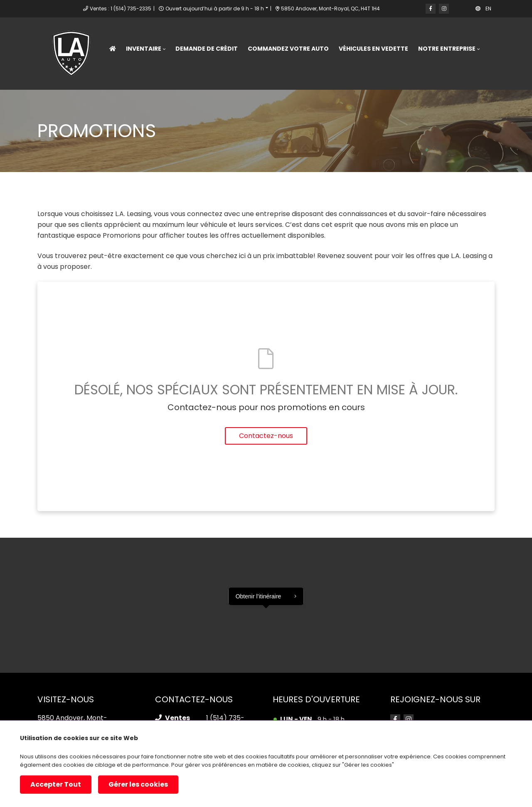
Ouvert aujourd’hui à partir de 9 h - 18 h (215, 9)
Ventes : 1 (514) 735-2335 (121, 9)
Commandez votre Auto (288, 49)
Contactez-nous (266, 436)
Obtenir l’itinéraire (259, 596)
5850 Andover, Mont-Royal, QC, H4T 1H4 (328, 9)
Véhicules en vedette (373, 49)
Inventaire (144, 49)
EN (488, 9)
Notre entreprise (447, 49)
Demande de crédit (207, 49)
